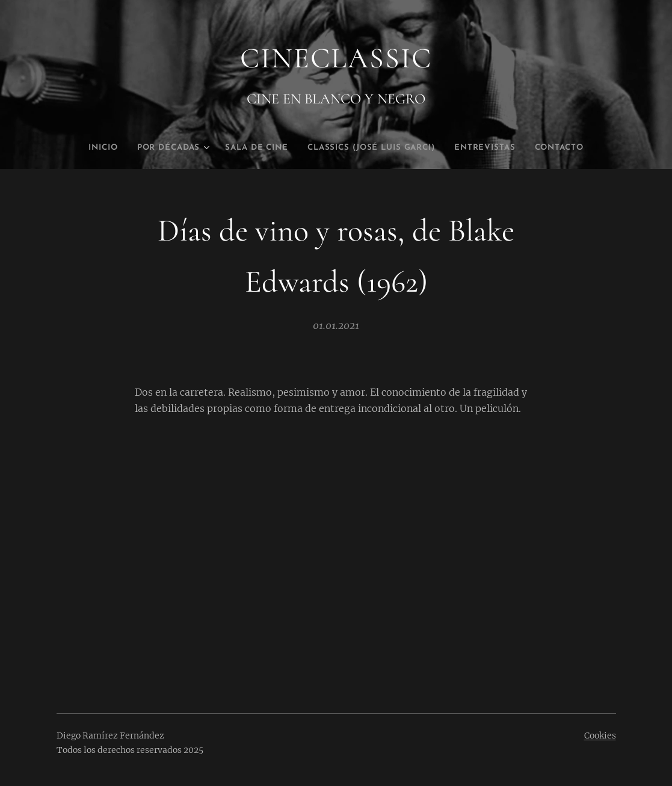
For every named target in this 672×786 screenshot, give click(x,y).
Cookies (600, 735)
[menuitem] (81, 148)
